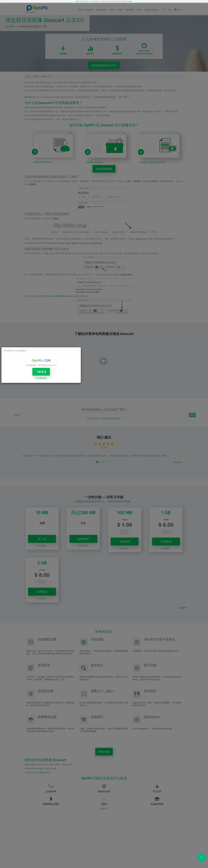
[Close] (78, 350)
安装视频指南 (41, 378)
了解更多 (41, 372)
